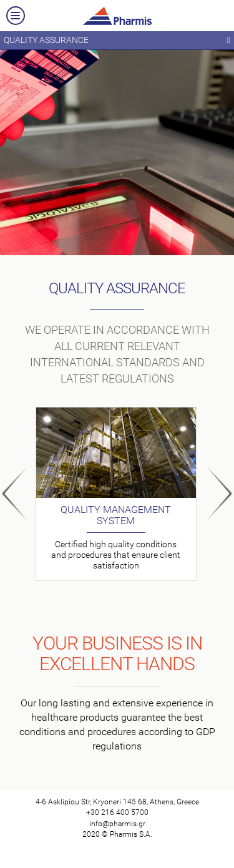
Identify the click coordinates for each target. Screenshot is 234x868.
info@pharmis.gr (117, 824)
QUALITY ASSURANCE (117, 41)
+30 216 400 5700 (117, 812)
